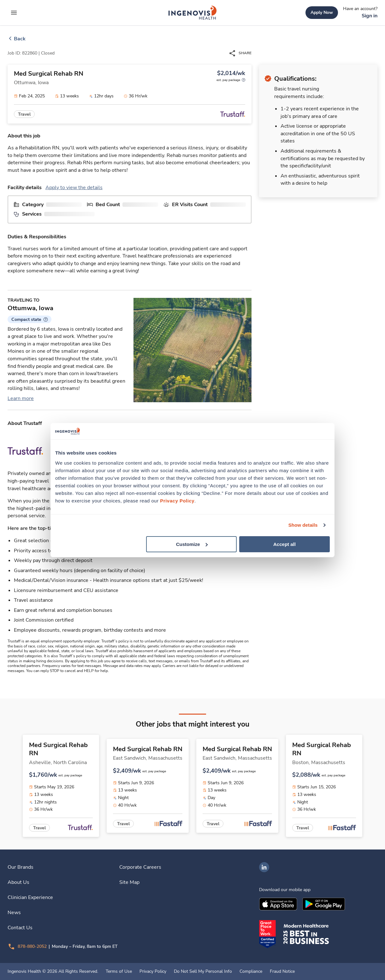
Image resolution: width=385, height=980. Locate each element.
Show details (303, 525)
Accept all (284, 544)
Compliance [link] (251, 971)
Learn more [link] (21, 398)
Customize (192, 544)
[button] (30, 319)
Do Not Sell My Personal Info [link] (203, 971)
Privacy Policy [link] (153, 971)
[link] (192, 13)
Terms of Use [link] (119, 971)
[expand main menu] (14, 13)
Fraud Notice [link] (282, 971)
